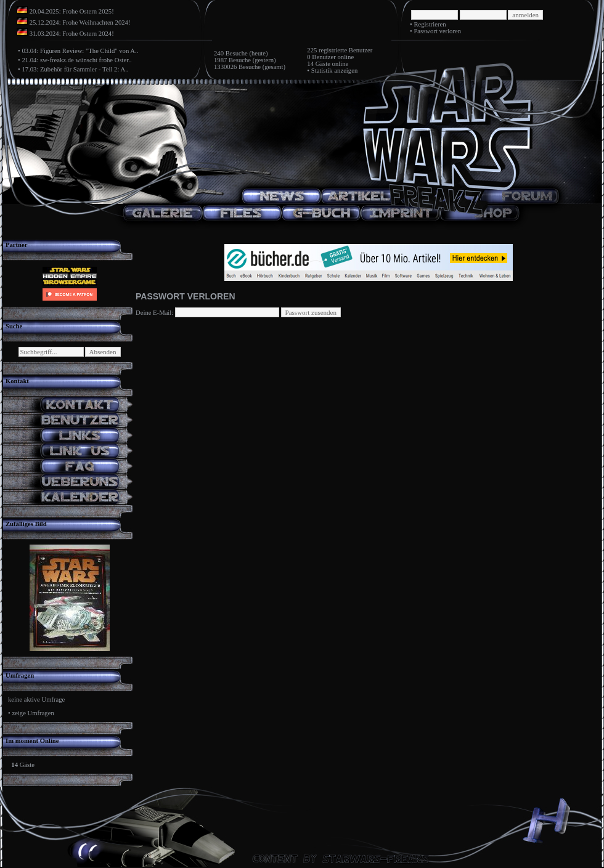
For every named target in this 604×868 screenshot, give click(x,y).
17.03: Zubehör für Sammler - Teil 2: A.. (75, 69)
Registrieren (430, 24)
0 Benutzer (321, 57)
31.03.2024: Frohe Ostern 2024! (72, 34)
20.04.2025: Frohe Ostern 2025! (72, 11)
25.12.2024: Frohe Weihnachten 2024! (80, 22)
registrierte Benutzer (345, 50)
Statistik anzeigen (334, 71)
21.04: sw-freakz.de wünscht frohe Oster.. (76, 60)
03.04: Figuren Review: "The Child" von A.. (80, 51)
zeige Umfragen (33, 713)
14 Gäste (319, 64)
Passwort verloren (437, 31)
